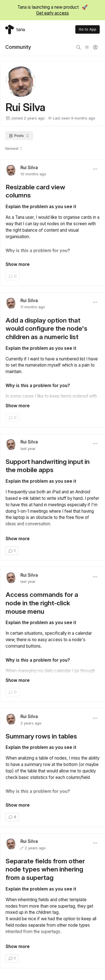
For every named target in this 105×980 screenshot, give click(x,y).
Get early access (53, 13)
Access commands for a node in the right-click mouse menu (42, 603)
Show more (18, 264)
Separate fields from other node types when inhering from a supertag (45, 869)
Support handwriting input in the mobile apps (48, 466)
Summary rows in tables (41, 736)
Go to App (88, 29)
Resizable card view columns (35, 191)
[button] (95, 169)
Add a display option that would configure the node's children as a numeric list (46, 328)
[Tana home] (15, 30)
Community (18, 47)
